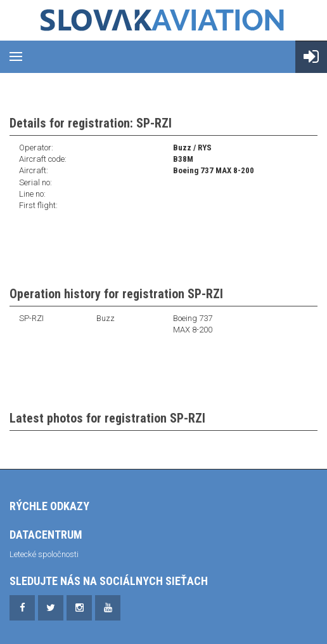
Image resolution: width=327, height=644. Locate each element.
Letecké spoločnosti (44, 554)
